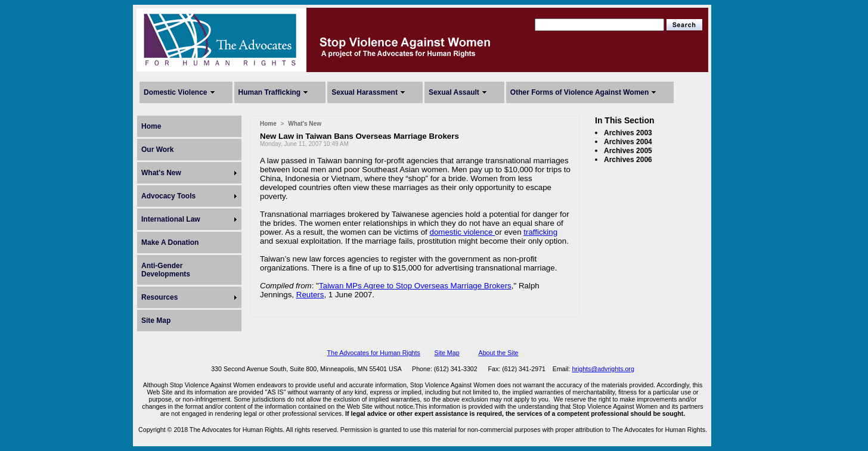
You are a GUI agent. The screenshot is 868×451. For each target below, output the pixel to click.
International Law (171, 219)
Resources (159, 297)
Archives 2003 (628, 133)
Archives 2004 (628, 142)
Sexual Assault (454, 92)
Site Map (156, 321)
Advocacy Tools (168, 196)
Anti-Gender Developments (166, 270)
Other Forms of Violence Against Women (579, 92)
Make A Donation (170, 242)
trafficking (540, 232)
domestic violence (462, 232)
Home (151, 126)
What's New (161, 173)
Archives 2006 (628, 160)
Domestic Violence (176, 92)
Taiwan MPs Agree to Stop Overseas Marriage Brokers (415, 286)
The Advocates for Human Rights (373, 353)
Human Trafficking (270, 92)
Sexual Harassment (365, 92)
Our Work (157, 150)
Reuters (310, 295)
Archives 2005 (628, 151)
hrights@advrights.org (603, 369)
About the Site (499, 353)
